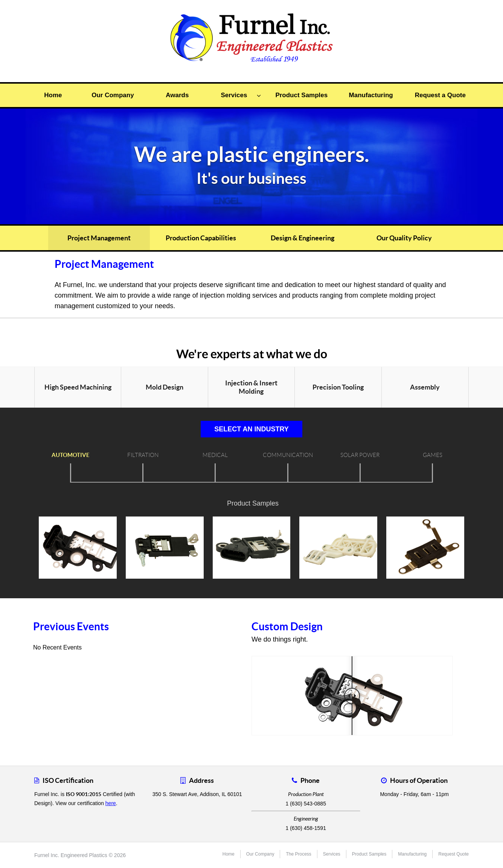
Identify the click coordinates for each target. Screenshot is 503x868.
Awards (177, 95)
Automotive (71, 455)
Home (53, 95)
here (111, 803)
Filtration (143, 455)
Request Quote (453, 854)
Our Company (113, 95)
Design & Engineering (303, 238)
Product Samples (301, 95)
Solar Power (360, 455)
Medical (215, 455)
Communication (288, 455)
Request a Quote (440, 95)
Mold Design (165, 387)
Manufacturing (371, 95)
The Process (298, 854)
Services (241, 95)
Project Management (99, 238)
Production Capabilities (201, 238)
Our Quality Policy (404, 238)
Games (433, 455)
